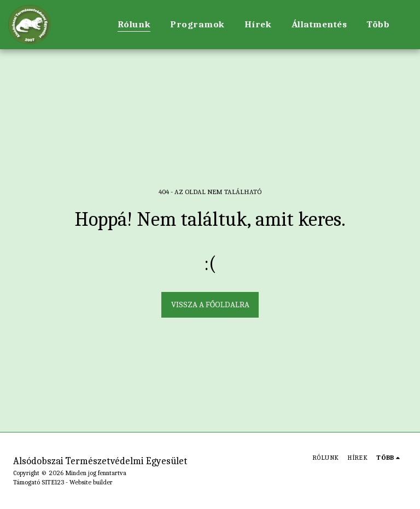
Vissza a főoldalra (210, 305)
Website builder (91, 482)
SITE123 (53, 482)
